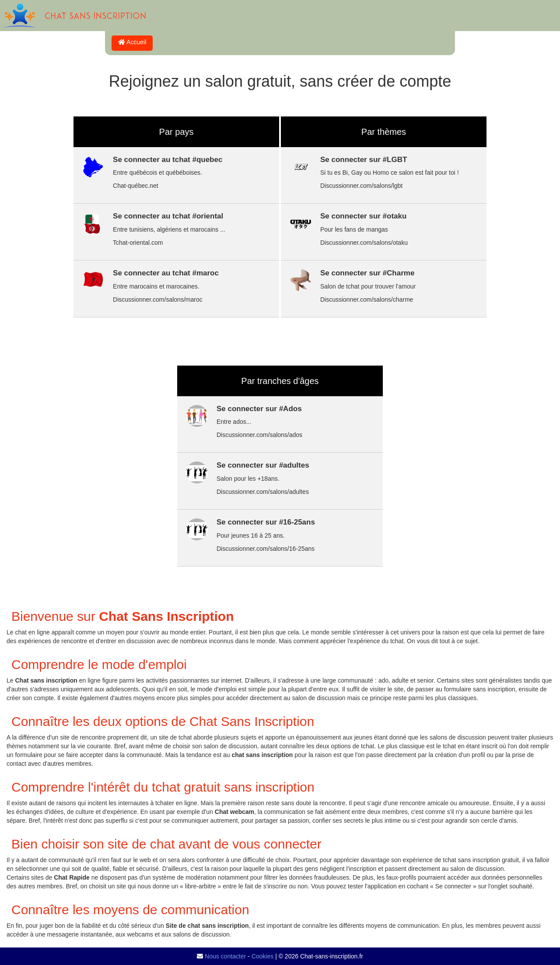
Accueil (132, 42)
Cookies (263, 956)
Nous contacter (225, 956)
